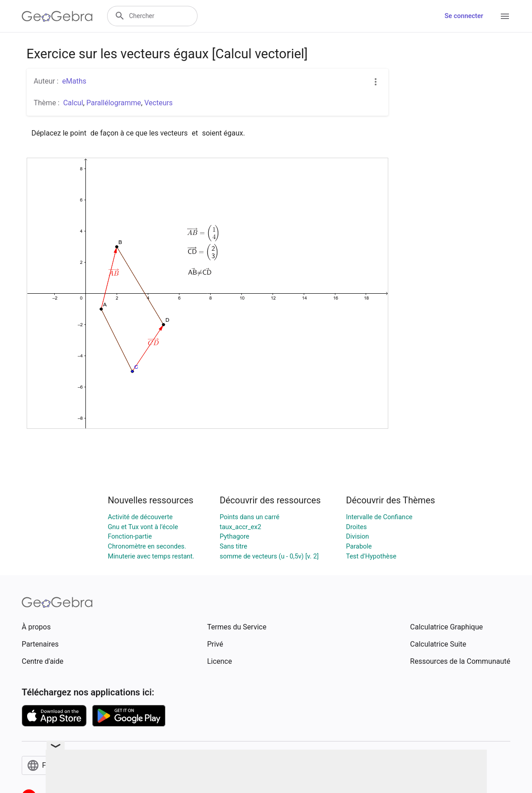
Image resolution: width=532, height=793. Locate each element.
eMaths (74, 81)
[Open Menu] (505, 16)
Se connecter (464, 16)
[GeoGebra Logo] (57, 16)
